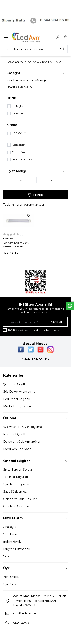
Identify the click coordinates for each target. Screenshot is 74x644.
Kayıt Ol (56, 322)
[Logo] (31, 37)
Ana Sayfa (16, 62)
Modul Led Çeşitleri (17, 406)
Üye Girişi (10, 584)
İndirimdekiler (13, 542)
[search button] (62, 49)
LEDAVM (8, 238)
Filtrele (35, 195)
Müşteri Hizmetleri (17, 549)
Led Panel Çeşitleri (17, 399)
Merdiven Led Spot (17, 449)
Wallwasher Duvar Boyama (23, 427)
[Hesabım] (58, 37)
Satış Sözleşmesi (15, 492)
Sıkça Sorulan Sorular (18, 470)
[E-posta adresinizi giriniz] (35, 322)
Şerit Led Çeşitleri (16, 384)
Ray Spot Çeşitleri (16, 434)
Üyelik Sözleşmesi (16, 484)
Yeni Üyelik (11, 577)
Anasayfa (10, 527)
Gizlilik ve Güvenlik (16, 506)
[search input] (35, 49)
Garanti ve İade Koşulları (20, 499)
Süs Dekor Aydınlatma (19, 392)
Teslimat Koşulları (16, 477)
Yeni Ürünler (12, 534)
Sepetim (9, 556)
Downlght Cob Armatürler (22, 442)
